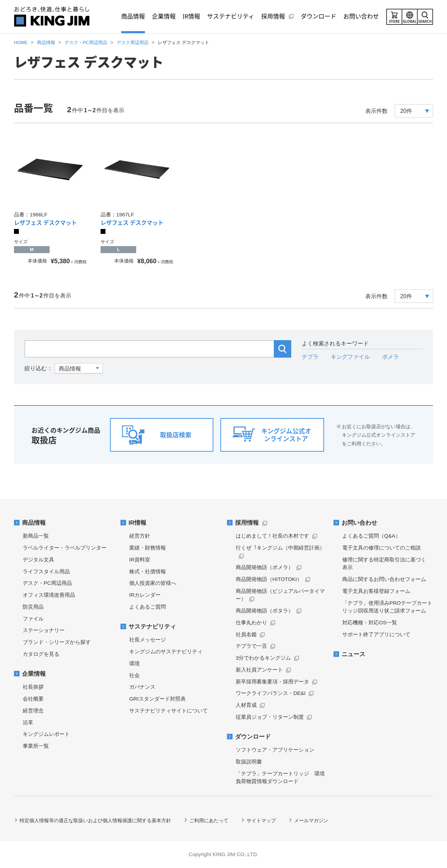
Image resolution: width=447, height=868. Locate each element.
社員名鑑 (246, 634)
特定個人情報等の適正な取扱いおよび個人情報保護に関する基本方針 (95, 820)
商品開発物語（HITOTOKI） (269, 579)
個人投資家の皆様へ (153, 583)
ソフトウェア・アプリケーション (275, 750)
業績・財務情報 (148, 548)
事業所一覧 (36, 746)
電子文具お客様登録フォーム (376, 591)
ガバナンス (142, 687)
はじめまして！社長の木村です (272, 536)
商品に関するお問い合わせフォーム (384, 579)
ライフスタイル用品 (46, 571)
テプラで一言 (251, 646)
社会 (134, 675)
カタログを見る (41, 654)
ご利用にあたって (209, 820)
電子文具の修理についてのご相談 (382, 548)
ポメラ (390, 357)
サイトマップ (261, 820)
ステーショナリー (44, 630)
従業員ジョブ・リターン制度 (270, 717)
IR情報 (137, 523)
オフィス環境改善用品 (49, 595)
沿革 (28, 722)
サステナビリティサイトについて (168, 711)
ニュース (353, 654)
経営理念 (33, 711)
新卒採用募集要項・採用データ (272, 682)
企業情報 (34, 674)
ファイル (33, 619)
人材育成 (246, 705)
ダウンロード (253, 737)
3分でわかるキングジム (263, 658)
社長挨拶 (33, 687)
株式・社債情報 (148, 571)
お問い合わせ (359, 523)
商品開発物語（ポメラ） (265, 567)
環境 (134, 663)
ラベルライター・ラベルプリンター (65, 548)
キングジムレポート (46, 734)
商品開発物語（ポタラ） (265, 611)
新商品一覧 (36, 536)
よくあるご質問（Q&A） (371, 536)
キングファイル (350, 357)
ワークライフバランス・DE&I (271, 693)
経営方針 (140, 536)
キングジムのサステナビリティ (166, 651)
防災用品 (33, 607)
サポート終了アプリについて (376, 634)
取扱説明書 (249, 762)
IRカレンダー (145, 595)
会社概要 (33, 699)
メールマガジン (311, 820)
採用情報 (247, 523)
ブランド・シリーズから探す (57, 642)
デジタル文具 (38, 559)
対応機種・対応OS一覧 (370, 622)
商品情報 (34, 523)
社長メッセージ (148, 640)
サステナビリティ (152, 627)
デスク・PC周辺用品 (47, 583)
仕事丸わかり (251, 622)
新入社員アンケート (259, 670)
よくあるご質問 (148, 607)
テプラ (310, 357)
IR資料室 (140, 559)
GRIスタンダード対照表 (157, 699)
